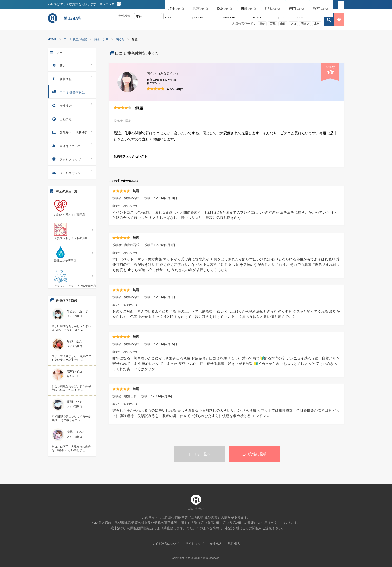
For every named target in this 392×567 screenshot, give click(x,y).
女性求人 (216, 544)
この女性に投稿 (254, 454)
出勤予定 (72, 118)
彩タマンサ (101, 39)
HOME (52, 39)
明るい (305, 24)
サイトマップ (194, 544)
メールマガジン (72, 172)
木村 (317, 24)
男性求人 (234, 544)
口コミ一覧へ (200, 454)
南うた (120, 39)
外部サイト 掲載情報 (72, 132)
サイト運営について (166, 544)
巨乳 (272, 24)
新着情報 (72, 78)
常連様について (72, 145)
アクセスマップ (72, 159)
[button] (177, 5)
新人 (72, 65)
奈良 (283, 24)
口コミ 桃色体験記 (75, 39)
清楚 (262, 24)
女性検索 (72, 105)
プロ (293, 24)
